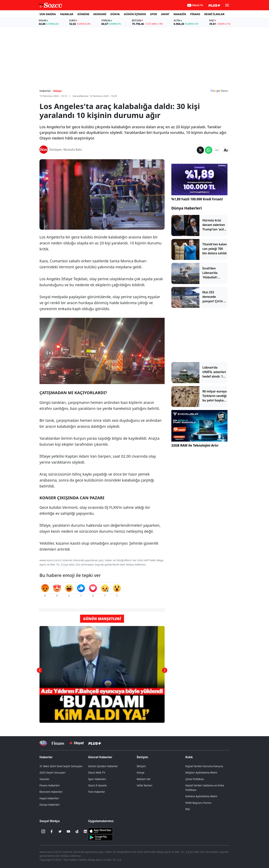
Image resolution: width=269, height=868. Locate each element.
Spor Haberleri (97, 779)
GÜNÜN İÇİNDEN (135, 14)
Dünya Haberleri (187, 208)
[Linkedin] (85, 831)
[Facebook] (52, 831)
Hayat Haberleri (49, 798)
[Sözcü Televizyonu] (43, 743)
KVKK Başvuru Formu (198, 803)
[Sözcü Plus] (95, 743)
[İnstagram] (43, 831)
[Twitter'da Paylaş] (200, 150)
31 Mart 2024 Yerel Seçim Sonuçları (61, 766)
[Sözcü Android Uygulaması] (100, 837)
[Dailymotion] (77, 831)
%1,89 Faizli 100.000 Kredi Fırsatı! (197, 199)
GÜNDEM (83, 14)
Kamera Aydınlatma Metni (201, 796)
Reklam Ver (144, 779)
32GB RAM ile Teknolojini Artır (195, 445)
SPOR (153, 14)
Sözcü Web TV (97, 772)
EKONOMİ (100, 14)
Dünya (58, 91)
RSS (188, 809)
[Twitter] (60, 831)
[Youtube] (68, 831)
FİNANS (195, 14)
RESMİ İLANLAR (214, 14)
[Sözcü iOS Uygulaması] (100, 831)
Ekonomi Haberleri (51, 792)
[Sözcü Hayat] (76, 743)
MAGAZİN (180, 14)
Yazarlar (44, 779)
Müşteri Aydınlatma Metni (201, 772)
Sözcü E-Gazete (97, 785)
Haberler (46, 757)
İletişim (142, 757)
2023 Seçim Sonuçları (52, 772)
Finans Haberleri (50, 785)
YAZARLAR (67, 14)
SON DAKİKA (48, 14)
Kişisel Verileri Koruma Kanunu (204, 766)
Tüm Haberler (97, 792)
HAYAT (165, 14)
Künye (141, 772)
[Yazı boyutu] (226, 150)
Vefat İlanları (145, 785)
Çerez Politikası (195, 779)
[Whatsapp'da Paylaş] (209, 150)
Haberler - (46, 91)
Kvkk (189, 757)
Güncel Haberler (100, 757)
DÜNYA (115, 14)
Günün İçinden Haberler (103, 766)
